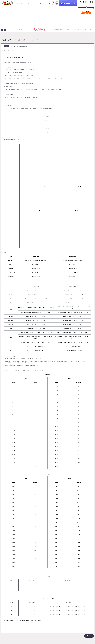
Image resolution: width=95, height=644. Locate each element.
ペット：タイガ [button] (18, 30)
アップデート (32, 40)
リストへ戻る (89, 636)
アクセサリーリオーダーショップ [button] (83, 30)
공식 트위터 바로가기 (49, 3)
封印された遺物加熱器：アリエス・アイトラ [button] (40, 30)
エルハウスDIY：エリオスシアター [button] (61, 30)
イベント (41, 40)
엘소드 (7, 3)
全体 (19, 40)
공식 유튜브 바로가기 (57, 3)
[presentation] (2, 30)
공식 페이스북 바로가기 (53, 3)
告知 (24, 40)
